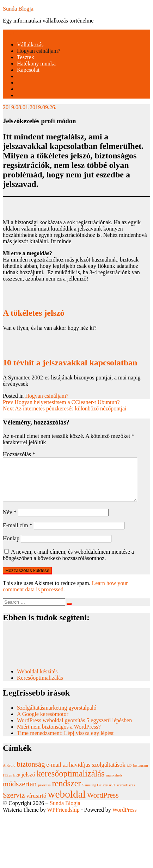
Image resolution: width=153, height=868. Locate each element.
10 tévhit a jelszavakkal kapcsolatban (70, 363)
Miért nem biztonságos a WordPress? (59, 735)
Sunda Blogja (18, 9)
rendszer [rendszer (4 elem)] (67, 792)
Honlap (11, 547)
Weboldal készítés (38, 680)
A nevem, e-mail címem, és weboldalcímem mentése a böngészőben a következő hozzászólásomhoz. (68, 563)
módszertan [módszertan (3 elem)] (20, 792)
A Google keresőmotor (43, 722)
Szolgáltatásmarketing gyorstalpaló (57, 716)
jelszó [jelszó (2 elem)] (28, 783)
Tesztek (26, 57)
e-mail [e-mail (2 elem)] (54, 773)
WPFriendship (63, 818)
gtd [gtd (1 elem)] (65, 774)
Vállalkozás (30, 45)
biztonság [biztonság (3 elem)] (31, 773)
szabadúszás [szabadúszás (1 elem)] (126, 794)
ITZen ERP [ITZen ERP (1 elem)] (11, 784)
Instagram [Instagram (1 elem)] (140, 774)
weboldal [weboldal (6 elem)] (67, 803)
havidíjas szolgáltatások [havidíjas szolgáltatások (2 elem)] (97, 773)
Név (10, 521)
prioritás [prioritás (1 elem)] (44, 794)
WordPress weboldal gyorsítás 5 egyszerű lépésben (74, 729)
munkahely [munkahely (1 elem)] (114, 784)
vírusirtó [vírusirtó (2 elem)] (36, 804)
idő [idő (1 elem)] (129, 774)
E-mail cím (18, 534)
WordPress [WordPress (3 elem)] (103, 804)
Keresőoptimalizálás (40, 686)
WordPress (125, 818)
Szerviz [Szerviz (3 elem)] (14, 804)
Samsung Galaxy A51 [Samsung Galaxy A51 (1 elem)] (99, 794)
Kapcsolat (28, 70)
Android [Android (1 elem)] (9, 774)
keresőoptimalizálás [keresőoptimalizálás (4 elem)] (71, 782)
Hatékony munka (36, 64)
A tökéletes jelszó (34, 313)
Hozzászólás (19, 454)
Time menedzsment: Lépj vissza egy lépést (65, 741)
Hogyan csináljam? (39, 51)
